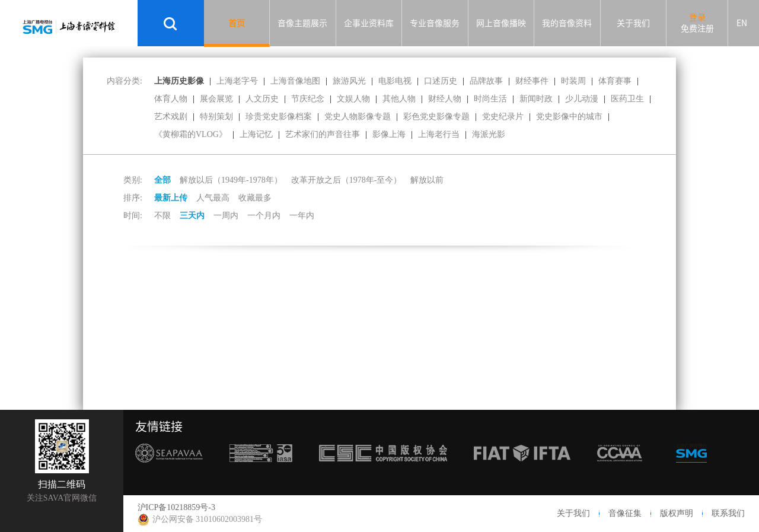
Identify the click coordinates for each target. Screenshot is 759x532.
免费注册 (697, 28)
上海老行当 (439, 134)
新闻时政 (536, 99)
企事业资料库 (369, 23)
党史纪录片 (503, 117)
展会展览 (216, 99)
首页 (237, 23)
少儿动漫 (582, 99)
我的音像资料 (567, 23)
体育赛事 (615, 81)
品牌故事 (486, 81)
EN (742, 23)
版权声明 (677, 513)
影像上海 (389, 134)
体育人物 (171, 99)
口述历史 (441, 81)
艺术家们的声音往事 (323, 134)
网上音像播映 (501, 23)
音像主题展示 (302, 23)
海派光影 (489, 134)
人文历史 (262, 99)
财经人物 (445, 99)
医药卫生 (627, 99)
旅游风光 (349, 81)
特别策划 (216, 117)
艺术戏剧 (171, 117)
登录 (697, 17)
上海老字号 (237, 81)
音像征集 (625, 513)
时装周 (573, 81)
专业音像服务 (435, 23)
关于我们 (633, 23)
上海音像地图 (295, 81)
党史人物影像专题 (358, 117)
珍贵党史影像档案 (279, 117)
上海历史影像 (179, 81)
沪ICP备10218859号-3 (176, 507)
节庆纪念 (308, 99)
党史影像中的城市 (569, 117)
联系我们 (728, 513)
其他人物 (399, 99)
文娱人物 (353, 99)
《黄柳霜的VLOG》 (191, 134)
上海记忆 (256, 134)
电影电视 (395, 81)
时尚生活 (490, 99)
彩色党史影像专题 (436, 117)
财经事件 (532, 81)
